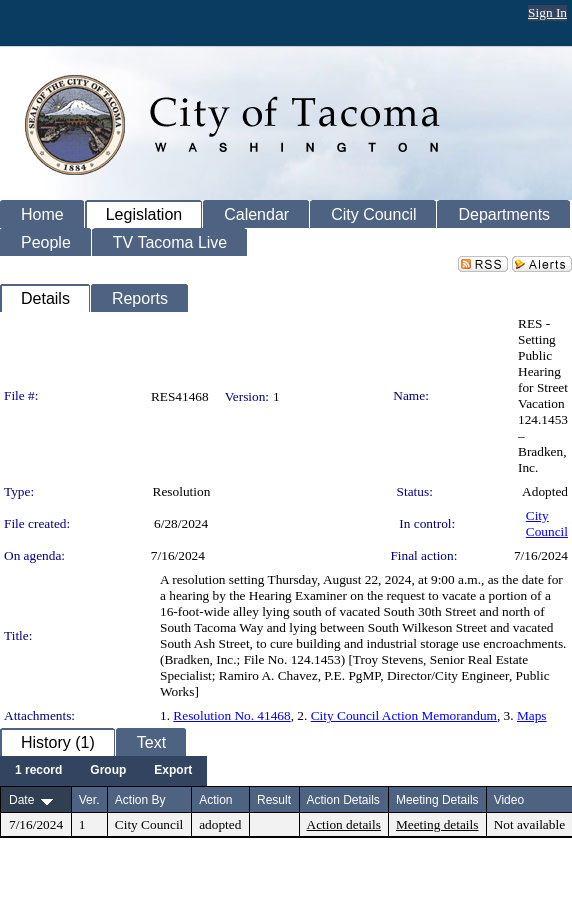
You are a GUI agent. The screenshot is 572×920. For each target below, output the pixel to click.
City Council (547, 523)
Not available (529, 824)
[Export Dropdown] (173, 771)
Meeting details (437, 824)
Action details (344, 824)
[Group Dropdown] (108, 771)
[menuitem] (38, 771)
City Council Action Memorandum (404, 715)
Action (215, 800)
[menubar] (103, 771)
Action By (140, 800)
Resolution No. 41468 (231, 715)
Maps (532, 715)
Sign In (547, 12)
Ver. (89, 800)
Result (274, 800)
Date (21, 800)
